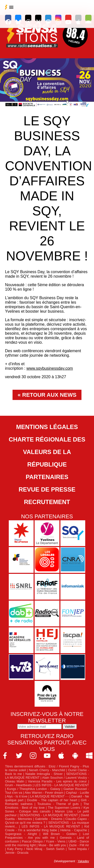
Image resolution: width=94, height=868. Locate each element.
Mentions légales (47, 427)
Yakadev (83, 861)
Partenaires (47, 477)
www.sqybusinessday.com (50, 368)
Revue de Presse (47, 489)
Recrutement (47, 502)
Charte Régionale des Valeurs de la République (47, 452)
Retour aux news (49, 395)
